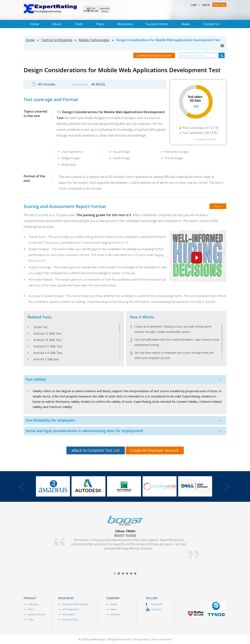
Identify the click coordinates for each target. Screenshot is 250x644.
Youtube (153, 609)
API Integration (71, 609)
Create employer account (154, 55)
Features (33, 604)
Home (35, 24)
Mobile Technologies (94, 40)
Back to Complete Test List (96, 450)
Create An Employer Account (155, 450)
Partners (115, 614)
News (186, 24)
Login (194, 5)
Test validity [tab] (124, 379)
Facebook (154, 604)
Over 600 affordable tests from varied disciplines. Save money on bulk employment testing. (177, 342)
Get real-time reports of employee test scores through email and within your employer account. (174, 355)
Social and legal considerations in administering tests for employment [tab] (124, 431)
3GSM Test (41, 327)
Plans (100, 24)
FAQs (31, 619)
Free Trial (219, 5)
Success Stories (157, 24)
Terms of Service (162, 639)
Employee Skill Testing (75, 604)
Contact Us (211, 24)
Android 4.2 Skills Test (48, 346)
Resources (125, 24)
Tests (79, 24)
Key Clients (69, 614)
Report (218, 206)
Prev (22, 487)
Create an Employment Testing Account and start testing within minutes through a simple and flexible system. (173, 329)
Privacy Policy (70, 619)
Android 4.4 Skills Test (48, 353)
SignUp (206, 5)
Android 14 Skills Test (47, 340)
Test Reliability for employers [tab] (124, 420)
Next (227, 487)
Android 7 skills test (46, 359)
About (57, 24)
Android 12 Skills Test (47, 333)
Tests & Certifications (57, 40)
